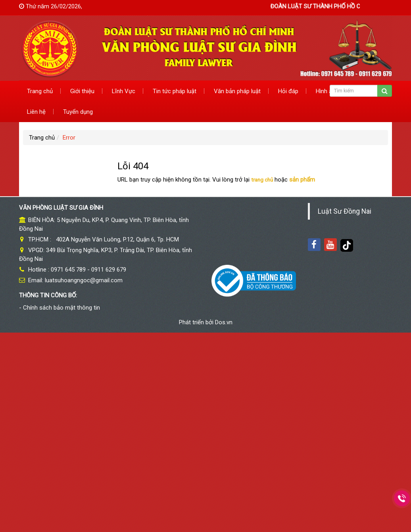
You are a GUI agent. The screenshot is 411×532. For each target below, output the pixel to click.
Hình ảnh (327, 91)
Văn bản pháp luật (237, 91)
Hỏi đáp (288, 91)
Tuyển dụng (78, 112)
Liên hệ (36, 112)
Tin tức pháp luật (175, 91)
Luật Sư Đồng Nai (345, 211)
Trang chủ (40, 91)
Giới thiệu (82, 91)
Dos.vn (224, 322)
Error (69, 138)
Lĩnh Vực (124, 91)
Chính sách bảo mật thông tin (61, 308)
